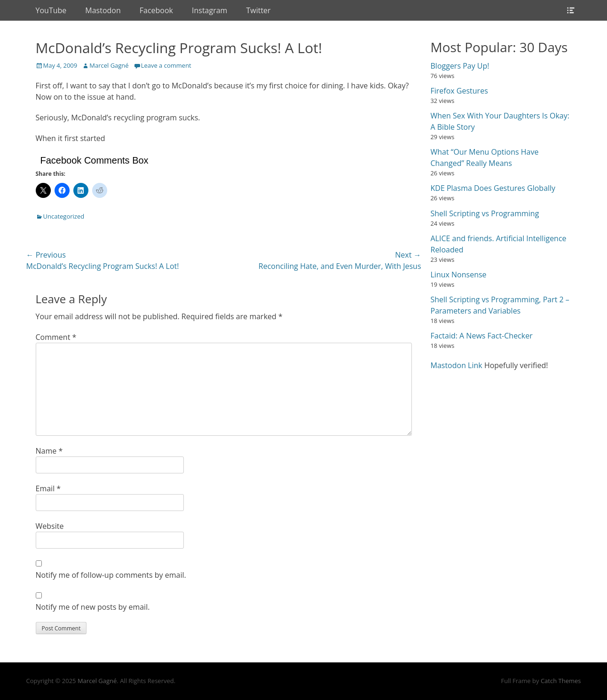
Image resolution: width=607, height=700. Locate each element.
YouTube (51, 10)
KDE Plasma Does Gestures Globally (493, 188)
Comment (56, 337)
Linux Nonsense (459, 275)
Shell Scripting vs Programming (485, 213)
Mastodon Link (457, 365)
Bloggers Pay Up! (460, 66)
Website (50, 526)
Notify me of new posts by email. (93, 607)
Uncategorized (64, 216)
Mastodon (103, 10)
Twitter (258, 10)
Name (49, 451)
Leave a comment (166, 65)
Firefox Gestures (459, 91)
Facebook (156, 10)
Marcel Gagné (109, 65)
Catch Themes (561, 681)
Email (48, 488)
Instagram (209, 10)
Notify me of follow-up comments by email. (111, 575)
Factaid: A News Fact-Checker (482, 336)
